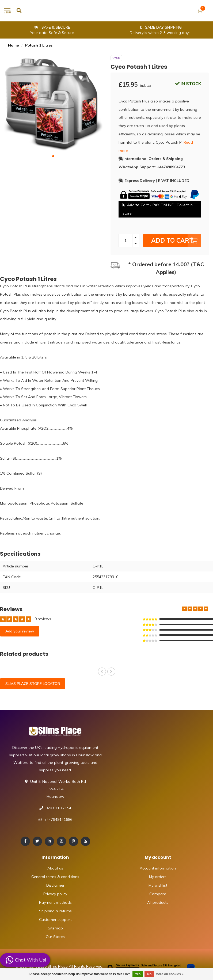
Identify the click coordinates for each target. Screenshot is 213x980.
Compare (158, 894)
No (149, 974)
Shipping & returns (55, 911)
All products (158, 902)
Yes (138, 974)
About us (55, 868)
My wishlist (158, 885)
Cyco (116, 58)
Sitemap (55, 928)
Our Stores (55, 937)
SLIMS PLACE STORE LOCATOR (33, 684)
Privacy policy (55, 894)
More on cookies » (170, 974)
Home (13, 45)
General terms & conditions (55, 877)
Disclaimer (55, 885)
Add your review (20, 631)
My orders (158, 877)
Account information (158, 868)
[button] (53, 156)
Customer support (55, 920)
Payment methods (55, 902)
